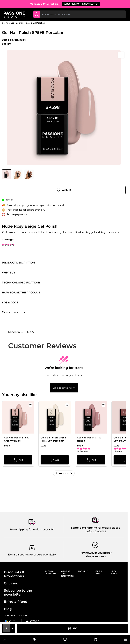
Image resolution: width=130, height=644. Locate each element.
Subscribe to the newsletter (18, 592)
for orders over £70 (41, 530)
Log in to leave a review (64, 388)
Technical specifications (21, 283)
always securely (96, 556)
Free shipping (19, 530)
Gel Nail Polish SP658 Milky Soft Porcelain (53, 439)
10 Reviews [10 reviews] (82, 451)
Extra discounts (18, 555)
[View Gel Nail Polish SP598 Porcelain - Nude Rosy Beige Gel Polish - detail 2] (29, 174)
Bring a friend (16, 602)
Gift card (11, 583)
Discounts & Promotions (14, 574)
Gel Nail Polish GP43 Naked (89, 439)
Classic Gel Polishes (35, 23)
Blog (8, 609)
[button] (57, 473)
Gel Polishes (8, 23)
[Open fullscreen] (121, 55)
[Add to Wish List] (64, 190)
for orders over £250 (42, 555)
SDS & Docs (10, 303)
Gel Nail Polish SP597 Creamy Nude (17, 439)
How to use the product (21, 293)
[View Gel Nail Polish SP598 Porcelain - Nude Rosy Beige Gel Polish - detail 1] (18, 174)
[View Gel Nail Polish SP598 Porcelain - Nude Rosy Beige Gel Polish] (7, 174)
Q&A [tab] (30, 332)
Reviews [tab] (15, 332)
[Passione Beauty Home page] (14, 14)
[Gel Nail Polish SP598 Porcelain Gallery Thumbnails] (18, 174)
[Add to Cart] (72, 628)
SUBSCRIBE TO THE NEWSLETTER (81, 4)
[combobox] (79, 14)
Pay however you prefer (96, 553)
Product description (18, 263)
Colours (20, 23)
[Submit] (37, 14)
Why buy (9, 273)
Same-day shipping (84, 528)
